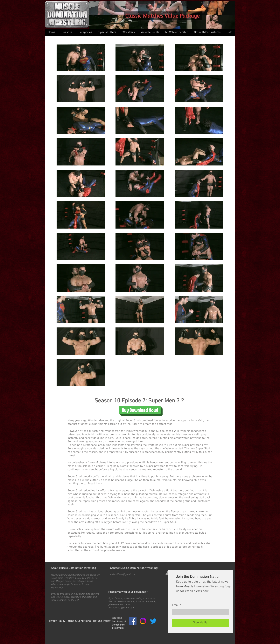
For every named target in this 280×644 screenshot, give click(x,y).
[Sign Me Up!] (201, 623)
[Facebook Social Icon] (133, 621)
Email (176, 605)
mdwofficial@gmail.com (123, 574)
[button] (85, 32)
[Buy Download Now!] (140, 410)
